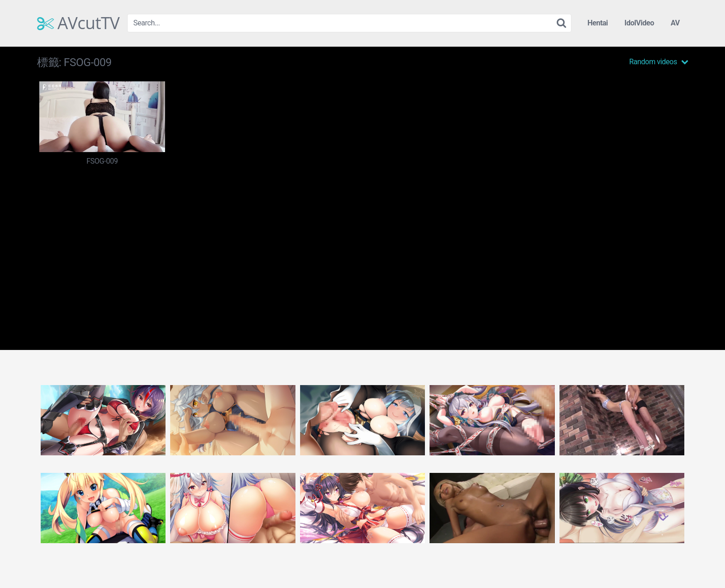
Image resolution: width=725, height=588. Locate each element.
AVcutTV (78, 23)
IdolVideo (639, 23)
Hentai (597, 23)
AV (675, 23)
